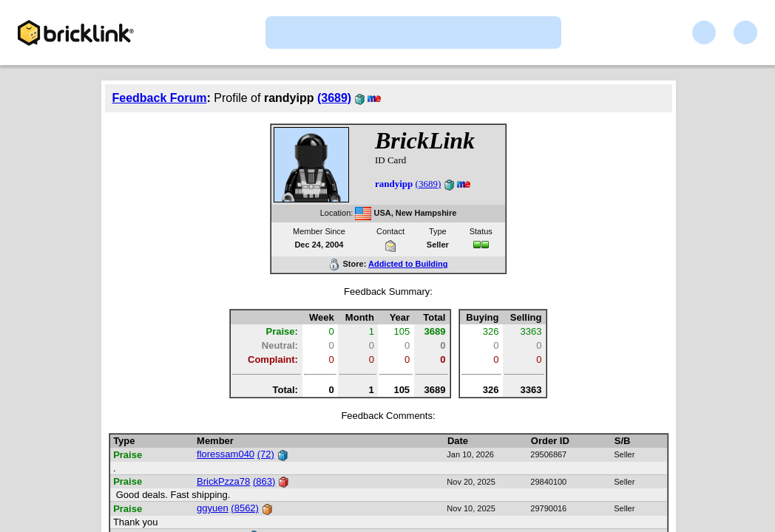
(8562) (245, 508)
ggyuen (213, 508)
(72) (266, 454)
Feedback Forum (160, 98)
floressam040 (226, 454)
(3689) (334, 98)
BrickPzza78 (223, 481)
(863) (264, 481)
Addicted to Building (408, 264)
